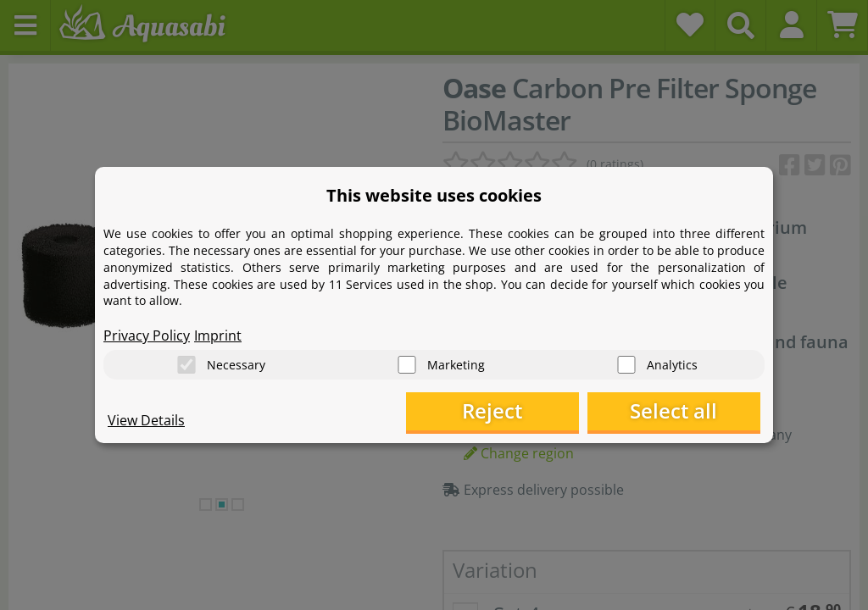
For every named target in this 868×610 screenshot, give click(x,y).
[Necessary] (186, 365)
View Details (146, 420)
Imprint (218, 335)
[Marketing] (407, 365)
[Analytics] (626, 365)
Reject (498, 411)
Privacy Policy (147, 335)
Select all (676, 411)
